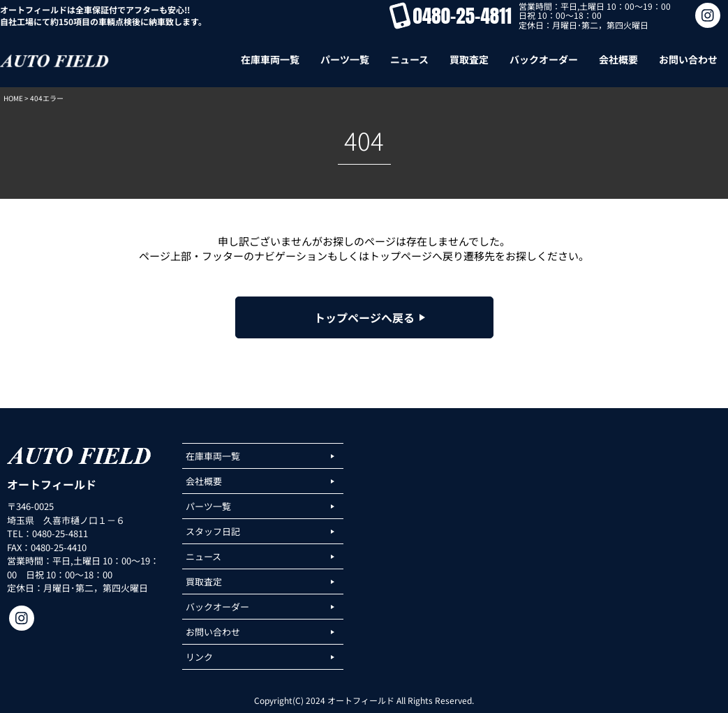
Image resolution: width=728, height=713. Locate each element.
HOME (13, 98)
